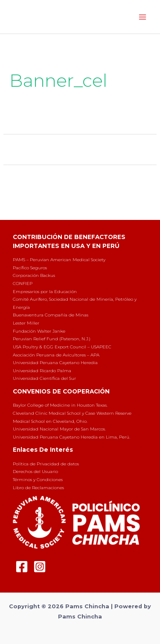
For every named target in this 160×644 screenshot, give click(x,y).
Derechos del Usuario (35, 472)
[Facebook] (22, 567)
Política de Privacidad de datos (46, 464)
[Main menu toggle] (143, 17)
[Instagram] (40, 567)
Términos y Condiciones (38, 480)
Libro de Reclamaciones (38, 488)
